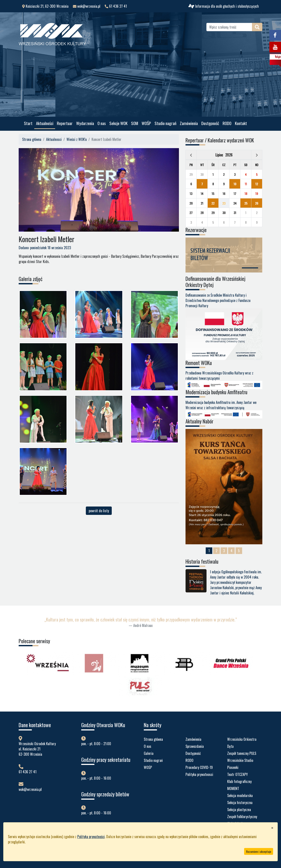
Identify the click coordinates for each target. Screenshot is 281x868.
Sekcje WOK (118, 123)
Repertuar (65, 123)
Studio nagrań (165, 123)
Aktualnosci (54, 139)
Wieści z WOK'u (77, 139)
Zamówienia (189, 123)
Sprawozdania (195, 746)
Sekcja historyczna (240, 803)
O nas (102, 123)
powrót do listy (99, 511)
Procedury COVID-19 (199, 767)
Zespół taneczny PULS (242, 753)
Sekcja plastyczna (239, 810)
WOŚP (146, 123)
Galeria (149, 753)
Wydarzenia (85, 123)
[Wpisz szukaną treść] (229, 27)
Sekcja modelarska (240, 795)
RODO (227, 123)
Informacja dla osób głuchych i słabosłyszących (224, 6)
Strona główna (32, 139)
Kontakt (241, 123)
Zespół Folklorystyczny (242, 817)
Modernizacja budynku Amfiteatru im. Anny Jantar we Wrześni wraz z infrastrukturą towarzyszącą (224, 408)
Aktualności (45, 123)
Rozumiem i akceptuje (259, 851)
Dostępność (210, 123)
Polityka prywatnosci (199, 774)
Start (28, 123)
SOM (135, 123)
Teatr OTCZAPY (238, 774)
